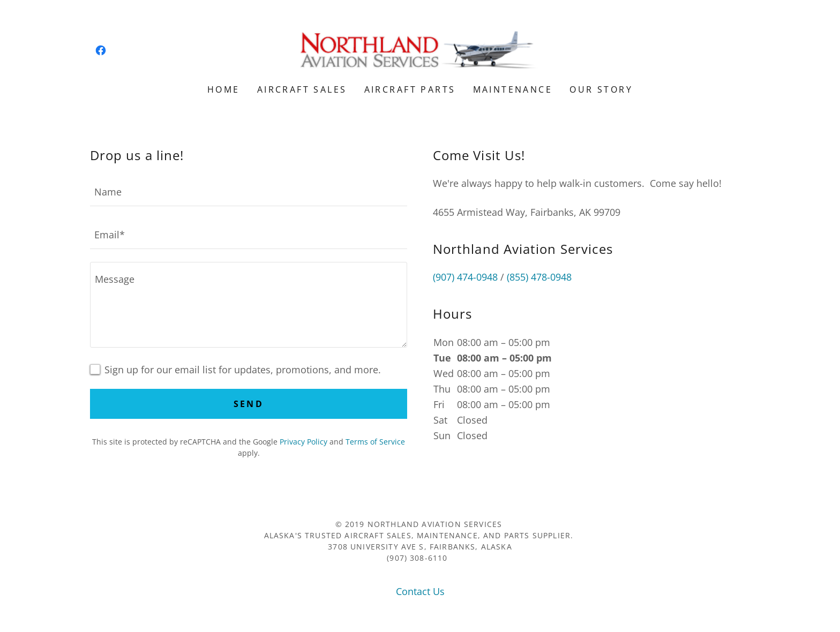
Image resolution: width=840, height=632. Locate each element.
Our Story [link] (601, 89)
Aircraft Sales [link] (302, 89)
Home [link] (224, 89)
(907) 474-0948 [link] (465, 277)
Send (249, 404)
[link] (101, 50)
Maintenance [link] (513, 89)
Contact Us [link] (420, 591)
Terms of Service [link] (375, 442)
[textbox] (249, 191)
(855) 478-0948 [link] (539, 277)
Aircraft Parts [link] (410, 89)
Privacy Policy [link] (303, 442)
